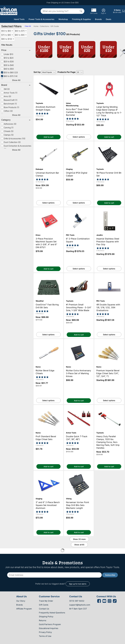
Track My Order (46, 601)
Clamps (7, 135)
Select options (79, 137)
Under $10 (7, 54)
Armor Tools (9, 93)
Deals (109, 19)
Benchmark (9, 104)
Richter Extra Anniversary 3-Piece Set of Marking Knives (79, 341)
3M (5, 89)
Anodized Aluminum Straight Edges (48, 77)
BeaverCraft (9, 100)
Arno (6, 96)
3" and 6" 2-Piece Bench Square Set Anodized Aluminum (49, 473)
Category (10, 120)
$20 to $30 (7, 62)
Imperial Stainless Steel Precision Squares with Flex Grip (109, 210)
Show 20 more (79, 539)
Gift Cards (94, 12)
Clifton (7, 111)
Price (10, 50)
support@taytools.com (80, 605)
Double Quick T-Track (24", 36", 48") (79, 406)
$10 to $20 (7, 58)
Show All (16, 80)
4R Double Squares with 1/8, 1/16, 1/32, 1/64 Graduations (109, 275)
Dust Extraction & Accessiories (16, 147)
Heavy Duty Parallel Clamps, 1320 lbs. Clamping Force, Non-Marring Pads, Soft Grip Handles (109, 408)
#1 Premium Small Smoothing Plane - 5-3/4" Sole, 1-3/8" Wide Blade (79, 275)
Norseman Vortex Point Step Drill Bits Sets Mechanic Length (79, 473)
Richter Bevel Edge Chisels (48, 340)
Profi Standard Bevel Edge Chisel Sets (48, 406)
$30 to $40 (7, 65)
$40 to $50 (7, 69)
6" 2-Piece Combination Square (79, 208)
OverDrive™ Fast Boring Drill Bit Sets (49, 274)
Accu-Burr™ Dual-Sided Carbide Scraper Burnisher (79, 78)
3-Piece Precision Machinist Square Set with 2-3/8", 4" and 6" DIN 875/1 (49, 210)
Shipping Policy (46, 617)
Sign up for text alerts (78, 584)
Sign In (104, 11)
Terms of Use (45, 636)
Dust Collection (11, 142)
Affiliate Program (24, 609)
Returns (43, 620)
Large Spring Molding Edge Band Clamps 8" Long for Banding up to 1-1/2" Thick (109, 79)
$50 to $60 (9, 72)
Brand (10, 85)
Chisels (7, 131)
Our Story (21, 601)
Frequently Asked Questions (52, 613)
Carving (7, 128)
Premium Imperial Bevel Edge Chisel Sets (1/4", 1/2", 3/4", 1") (109, 341)
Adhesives (9, 124)
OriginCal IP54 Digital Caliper (79, 143)
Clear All (28, 26)
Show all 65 (79, 545)
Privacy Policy (45, 632)
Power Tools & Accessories (41, 19)
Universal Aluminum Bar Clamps (48, 143)
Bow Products (10, 107)
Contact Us (44, 609)
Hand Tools (19, 19)
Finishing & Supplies (81, 19)
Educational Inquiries (49, 628)
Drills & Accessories (13, 139)
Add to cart (49, 137)
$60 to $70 (9, 76)
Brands (98, 19)
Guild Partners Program (50, 624)
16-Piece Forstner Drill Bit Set (109, 143)
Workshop (63, 19)
